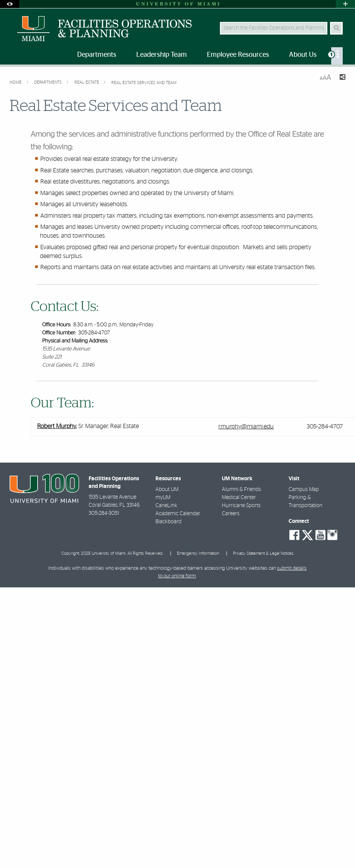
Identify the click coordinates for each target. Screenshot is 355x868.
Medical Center (239, 498)
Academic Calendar (178, 514)
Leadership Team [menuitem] (162, 55)
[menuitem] (337, 56)
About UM (167, 489)
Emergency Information (198, 553)
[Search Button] (336, 28)
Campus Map (304, 489)
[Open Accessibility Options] (10, 4)
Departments (49, 82)
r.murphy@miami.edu (246, 427)
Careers (231, 514)
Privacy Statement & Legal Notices (263, 553)
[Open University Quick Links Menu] (345, 4)
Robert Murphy (57, 427)
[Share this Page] (341, 78)
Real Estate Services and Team (144, 83)
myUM (163, 498)
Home (16, 82)
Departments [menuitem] (97, 55)
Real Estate (87, 82)
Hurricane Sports (241, 506)
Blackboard (168, 522)
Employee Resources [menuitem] (238, 55)
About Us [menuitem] (303, 55)
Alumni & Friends (241, 489)
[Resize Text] (325, 78)
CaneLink (166, 506)
